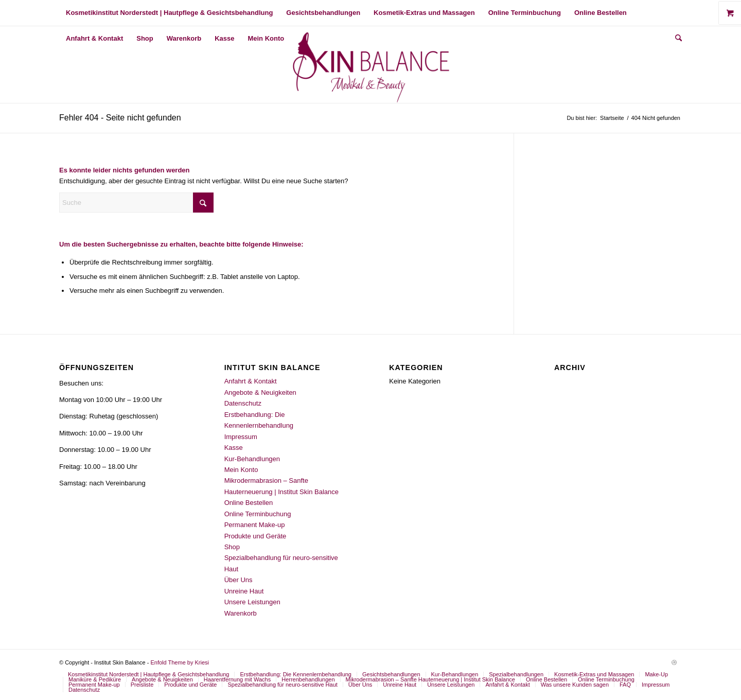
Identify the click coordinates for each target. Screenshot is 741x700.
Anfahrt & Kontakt (251, 381)
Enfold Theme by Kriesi (180, 662)
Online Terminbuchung (258, 514)
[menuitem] (169, 13)
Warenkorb (241, 613)
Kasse (234, 448)
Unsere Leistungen (252, 602)
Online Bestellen (249, 503)
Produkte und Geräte (255, 536)
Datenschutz (243, 403)
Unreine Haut (244, 591)
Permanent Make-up (255, 525)
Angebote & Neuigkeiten (260, 392)
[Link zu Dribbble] (674, 662)
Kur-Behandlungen (252, 459)
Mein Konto (241, 470)
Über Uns (239, 580)
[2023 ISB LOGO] (371, 64)
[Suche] (675, 39)
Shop (232, 547)
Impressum (241, 437)
